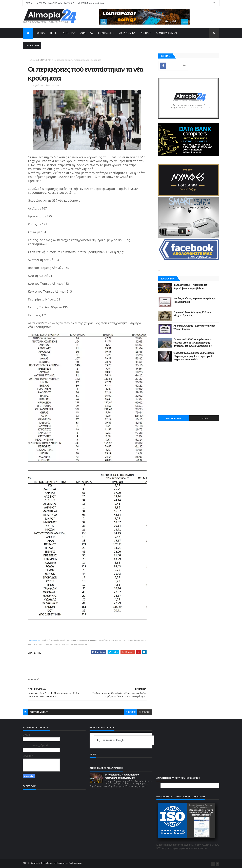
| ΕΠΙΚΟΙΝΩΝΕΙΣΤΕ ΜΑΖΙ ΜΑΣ (90, 3)
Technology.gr (76, 863)
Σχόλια (204, 418)
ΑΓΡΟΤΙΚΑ (69, 33)
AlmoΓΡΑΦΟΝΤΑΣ (167, 33)
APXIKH (30, 3)
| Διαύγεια (69, 3)
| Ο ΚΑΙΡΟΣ (41, 3)
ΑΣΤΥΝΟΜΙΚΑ (127, 33)
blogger (131, 712)
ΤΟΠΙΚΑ (40, 33)
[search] (124, 740)
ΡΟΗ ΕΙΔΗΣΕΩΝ (174, 418)
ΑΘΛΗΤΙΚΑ (87, 33)
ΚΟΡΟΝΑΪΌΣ (41, 60)
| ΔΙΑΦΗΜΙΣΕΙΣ (55, 3)
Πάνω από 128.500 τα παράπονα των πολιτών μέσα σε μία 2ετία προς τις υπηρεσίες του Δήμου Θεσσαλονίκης (193, 343)
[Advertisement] (89, 667)
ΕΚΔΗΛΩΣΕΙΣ (106, 33)
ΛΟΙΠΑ (145, 33)
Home (31, 60)
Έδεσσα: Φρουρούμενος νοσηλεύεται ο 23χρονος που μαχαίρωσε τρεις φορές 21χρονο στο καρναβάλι (194, 356)
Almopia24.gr (35, 640)
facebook (145, 712)
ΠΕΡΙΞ (54, 33)
